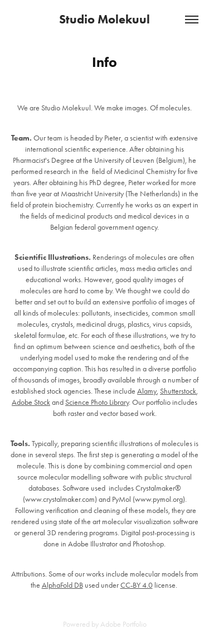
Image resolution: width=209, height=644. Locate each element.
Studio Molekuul (104, 19)
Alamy (147, 391)
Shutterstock (178, 391)
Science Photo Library (97, 402)
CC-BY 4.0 (137, 585)
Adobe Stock (31, 402)
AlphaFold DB (62, 585)
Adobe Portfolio (123, 624)
